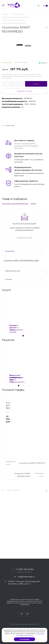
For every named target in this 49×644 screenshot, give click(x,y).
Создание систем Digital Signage (23, 370)
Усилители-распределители (15, 247)
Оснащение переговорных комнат (23, 420)
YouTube (27, 614)
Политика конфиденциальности (25, 624)
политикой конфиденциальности (30, 634)
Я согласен (24, 639)
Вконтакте (22, 614)
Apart (33, 247)
